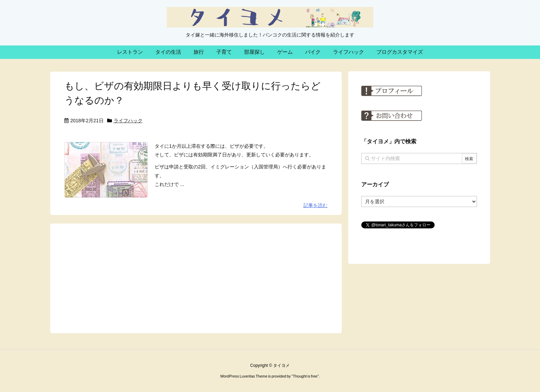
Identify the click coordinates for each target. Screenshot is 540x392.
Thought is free (305, 376)
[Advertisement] (196, 278)
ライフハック (128, 121)
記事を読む (315, 205)
